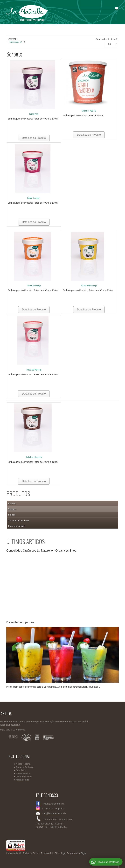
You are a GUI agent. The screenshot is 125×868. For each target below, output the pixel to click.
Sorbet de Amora (34, 198)
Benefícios (23, 770)
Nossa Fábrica (25, 773)
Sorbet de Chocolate (34, 457)
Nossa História (25, 764)
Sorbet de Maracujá (89, 285)
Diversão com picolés (20, 622)
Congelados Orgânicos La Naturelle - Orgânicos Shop (41, 551)
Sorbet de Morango (34, 369)
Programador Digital (77, 853)
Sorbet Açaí (34, 114)
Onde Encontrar (26, 776)
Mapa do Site (24, 779)
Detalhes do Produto (34, 138)
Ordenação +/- (16, 42)
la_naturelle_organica (94, 809)
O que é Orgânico (27, 767)
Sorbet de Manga (34, 285)
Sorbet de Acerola (89, 110)
